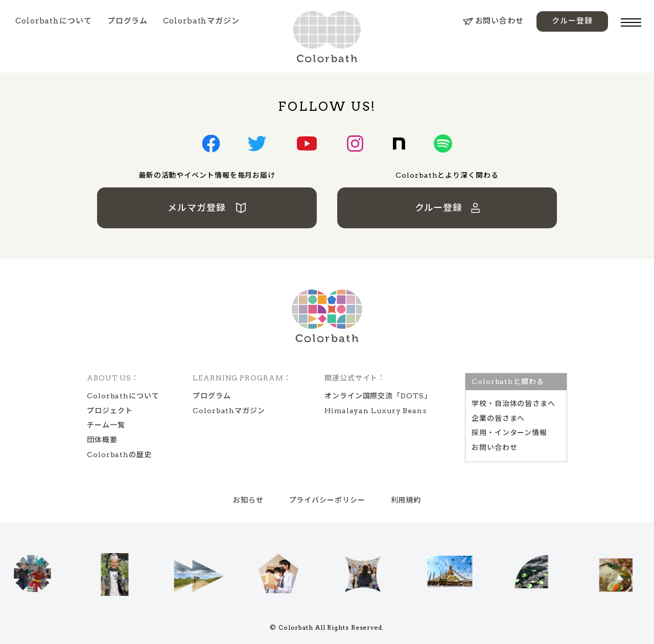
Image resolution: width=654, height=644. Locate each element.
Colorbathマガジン (201, 21)
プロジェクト (110, 411)
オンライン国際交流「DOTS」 (378, 396)
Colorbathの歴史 (119, 455)
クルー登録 (572, 21)
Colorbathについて (54, 21)
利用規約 (406, 500)
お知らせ (248, 500)
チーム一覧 (106, 425)
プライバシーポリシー (327, 500)
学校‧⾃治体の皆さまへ (513, 403)
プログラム (128, 21)
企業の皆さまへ (498, 418)
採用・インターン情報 (509, 433)
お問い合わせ (493, 21)
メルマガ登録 (207, 208)
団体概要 (102, 440)
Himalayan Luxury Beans (376, 411)
